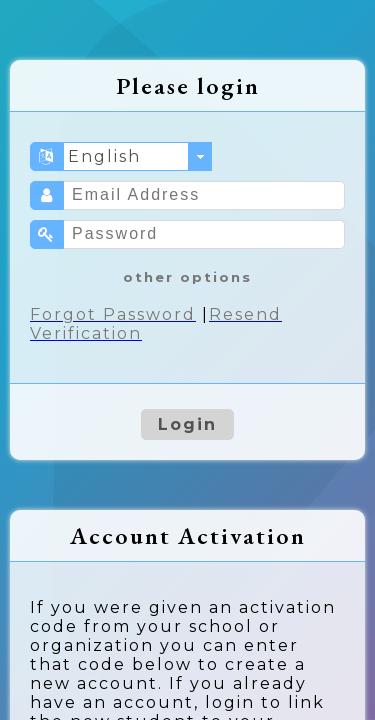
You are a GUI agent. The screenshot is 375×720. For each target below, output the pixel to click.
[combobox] (138, 156)
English (104, 156)
